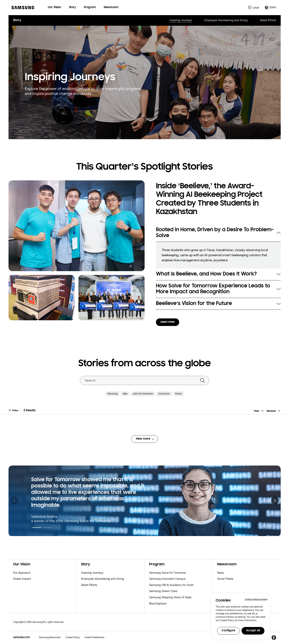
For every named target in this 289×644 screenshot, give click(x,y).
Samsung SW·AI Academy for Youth (171, 585)
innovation (164, 394)
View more (143, 439)
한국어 (273, 7)
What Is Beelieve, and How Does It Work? (206, 274)
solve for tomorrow (143, 394)
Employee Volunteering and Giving (226, 20)
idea (125, 394)
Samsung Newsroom (50, 637)
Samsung (112, 394)
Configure (228, 631)
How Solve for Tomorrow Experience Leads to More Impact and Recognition (213, 289)
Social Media (225, 579)
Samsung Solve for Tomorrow (168, 573)
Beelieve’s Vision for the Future (194, 304)
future (178, 394)
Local (256, 8)
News (221, 573)
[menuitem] (54, 8)
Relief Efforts (268, 20)
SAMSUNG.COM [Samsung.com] (21, 637)
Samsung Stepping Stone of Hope (170, 597)
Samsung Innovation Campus (167, 579)
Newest (271, 411)
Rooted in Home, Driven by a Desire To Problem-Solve (215, 233)
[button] (37, 528)
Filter (15, 410)
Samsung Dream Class (163, 591)
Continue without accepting (256, 599)
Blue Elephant (158, 604)
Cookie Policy (73, 637)
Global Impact (22, 579)
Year (256, 411)
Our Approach (22, 573)
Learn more (168, 322)
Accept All (253, 631)
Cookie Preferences (94, 637)
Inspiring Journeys (181, 20)
